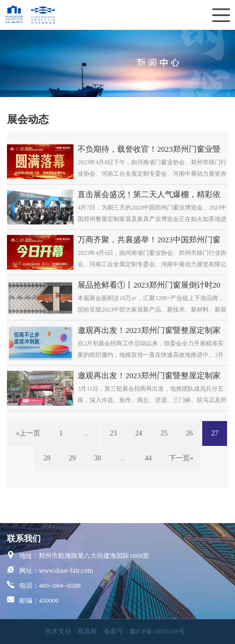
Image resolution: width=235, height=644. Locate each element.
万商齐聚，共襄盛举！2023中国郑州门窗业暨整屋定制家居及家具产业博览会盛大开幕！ (149, 240)
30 (97, 458)
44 (148, 458)
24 (139, 433)
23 (113, 433)
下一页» (181, 458)
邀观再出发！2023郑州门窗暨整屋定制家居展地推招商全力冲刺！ (149, 331)
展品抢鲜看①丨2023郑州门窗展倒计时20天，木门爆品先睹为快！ (149, 285)
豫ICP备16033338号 (157, 631)
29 (72, 458)
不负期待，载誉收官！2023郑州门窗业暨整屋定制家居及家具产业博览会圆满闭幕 (149, 150)
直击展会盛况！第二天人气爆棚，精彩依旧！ (149, 195)
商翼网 (87, 631)
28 (47, 458)
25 (164, 433)
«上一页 (28, 433)
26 (189, 433)
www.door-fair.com (66, 571)
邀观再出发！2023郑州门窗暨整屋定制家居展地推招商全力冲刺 (149, 376)
